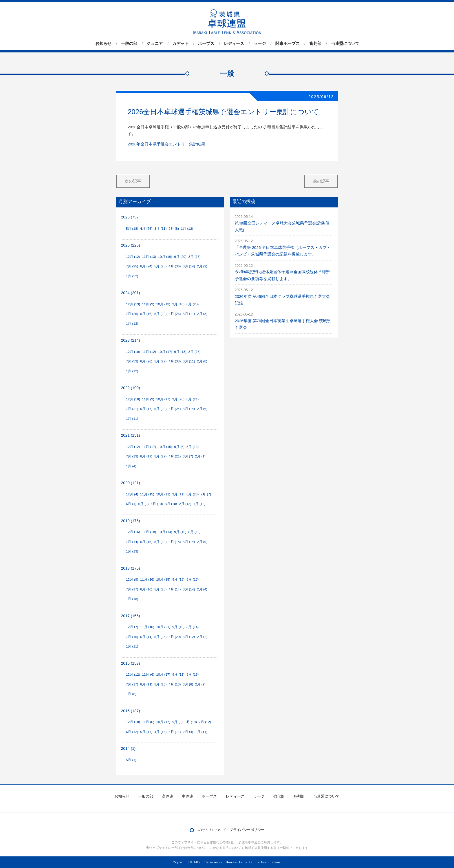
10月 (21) (163, 627)
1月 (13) (132, 324)
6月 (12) (132, 732)
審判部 (315, 43)
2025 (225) (131, 245)
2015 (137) (131, 711)
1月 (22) (132, 276)
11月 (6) (148, 674)
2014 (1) (128, 748)
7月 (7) (206, 494)
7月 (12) (205, 722)
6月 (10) (146, 589)
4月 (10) (157, 504)
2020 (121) (131, 483)
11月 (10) (147, 627)
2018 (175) (131, 568)
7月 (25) (132, 266)
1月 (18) (132, 599)
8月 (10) (194, 532)
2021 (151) (131, 435)
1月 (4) (131, 466)
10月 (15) (165, 447)
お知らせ (103, 43)
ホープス (206, 43)
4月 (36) (175, 266)
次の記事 (133, 181)
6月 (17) (146, 409)
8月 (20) (193, 304)
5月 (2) (144, 504)
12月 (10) (133, 352)
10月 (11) (163, 494)
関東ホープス (288, 43)
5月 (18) (132, 229)
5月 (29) (160, 314)
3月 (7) (188, 456)
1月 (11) (132, 419)
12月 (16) (133, 532)
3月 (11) (160, 229)
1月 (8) (131, 694)
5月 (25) (160, 266)
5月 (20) (160, 409)
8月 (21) (193, 399)
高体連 (167, 796)
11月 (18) (149, 532)
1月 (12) (187, 229)
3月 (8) (188, 684)
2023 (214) (131, 340)
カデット (180, 43)
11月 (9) (148, 304)
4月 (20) (175, 637)
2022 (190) (131, 388)
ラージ (260, 43)
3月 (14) (189, 266)
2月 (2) (202, 266)
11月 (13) (149, 257)
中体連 (187, 796)
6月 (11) (146, 637)
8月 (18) (194, 352)
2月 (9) (202, 542)
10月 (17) (165, 352)
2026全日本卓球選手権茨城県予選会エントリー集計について (223, 112)
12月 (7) (132, 627)
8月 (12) (193, 447)
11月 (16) (147, 579)
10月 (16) (165, 257)
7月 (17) (132, 589)
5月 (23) (160, 589)
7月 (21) (132, 409)
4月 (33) (175, 361)
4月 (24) (175, 409)
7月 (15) (132, 637)
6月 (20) (146, 361)
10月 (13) (163, 304)
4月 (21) (175, 456)
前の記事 (321, 181)
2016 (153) (131, 663)
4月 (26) (146, 229)
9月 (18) (178, 304)
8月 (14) (193, 627)
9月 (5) (179, 447)
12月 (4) (132, 494)
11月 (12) (149, 352)
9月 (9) (177, 722)
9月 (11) (178, 494)
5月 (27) (160, 361)
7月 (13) (132, 456)
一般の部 (129, 43)
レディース (234, 43)
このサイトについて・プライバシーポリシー (230, 830)
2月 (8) (174, 229)
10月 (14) (165, 532)
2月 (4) (202, 589)
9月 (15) (180, 532)
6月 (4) (131, 504)
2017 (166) (131, 616)
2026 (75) (129, 217)
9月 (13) (180, 352)
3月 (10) (171, 504)
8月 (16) (194, 257)
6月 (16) (146, 314)
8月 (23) (193, 494)
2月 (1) (200, 456)
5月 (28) (160, 637)
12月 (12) (133, 257)
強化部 (279, 796)
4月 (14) (175, 589)
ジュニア (155, 43)
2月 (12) (185, 504)
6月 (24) (146, 266)
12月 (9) (132, 579)
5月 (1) (131, 760)
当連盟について (345, 43)
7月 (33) (132, 361)
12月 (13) (133, 304)
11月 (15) (147, 494)
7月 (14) (132, 542)
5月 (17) (146, 732)
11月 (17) (149, 447)
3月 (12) (189, 637)
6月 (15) (146, 542)
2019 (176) (131, 521)
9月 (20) (180, 257)
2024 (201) (131, 293)
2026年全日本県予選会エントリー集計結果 (166, 144)
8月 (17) (193, 579)
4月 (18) (175, 542)
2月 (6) (202, 409)
